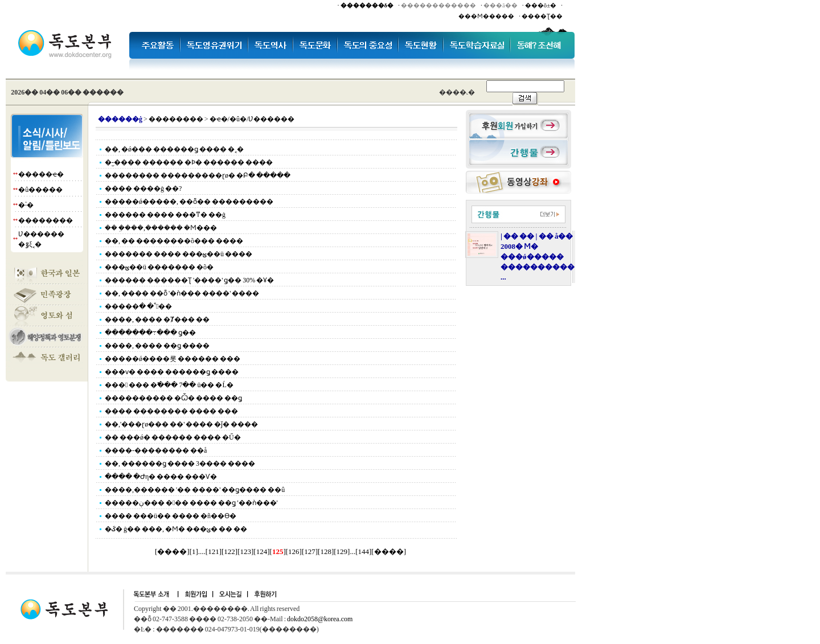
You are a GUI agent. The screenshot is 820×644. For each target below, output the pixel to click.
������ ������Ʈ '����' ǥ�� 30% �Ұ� (189, 280)
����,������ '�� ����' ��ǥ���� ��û (195, 490)
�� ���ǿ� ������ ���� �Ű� (173, 437)
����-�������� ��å (156, 450)
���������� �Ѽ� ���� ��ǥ (173, 398)
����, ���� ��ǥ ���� (157, 346)
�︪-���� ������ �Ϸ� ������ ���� (189, 162)
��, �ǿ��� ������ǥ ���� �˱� (174, 149)
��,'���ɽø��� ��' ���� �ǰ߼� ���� (181, 424)
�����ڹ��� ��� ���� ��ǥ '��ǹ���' (191, 503)
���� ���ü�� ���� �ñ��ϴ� (171, 516)
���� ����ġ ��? (143, 188)
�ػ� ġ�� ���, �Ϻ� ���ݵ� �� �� (176, 529)
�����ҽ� (41, 174)
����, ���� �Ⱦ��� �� (157, 319)
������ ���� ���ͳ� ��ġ (165, 215)
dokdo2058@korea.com (320, 619)
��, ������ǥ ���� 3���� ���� (180, 463)
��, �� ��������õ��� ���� (174, 241)
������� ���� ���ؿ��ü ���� (179, 254)
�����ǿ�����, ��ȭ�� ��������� (189, 202)
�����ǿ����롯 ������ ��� (173, 359)
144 (363, 551)
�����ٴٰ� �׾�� (138, 306)
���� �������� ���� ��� (171, 411)
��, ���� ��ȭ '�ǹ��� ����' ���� (182, 293)
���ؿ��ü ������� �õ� (159, 267)
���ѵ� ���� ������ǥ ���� (172, 372)
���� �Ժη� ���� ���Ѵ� (161, 477)
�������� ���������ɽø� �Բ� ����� (198, 175)
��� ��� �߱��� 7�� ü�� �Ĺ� (169, 385)
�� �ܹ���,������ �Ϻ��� (161, 228)
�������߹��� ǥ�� (150, 333)
